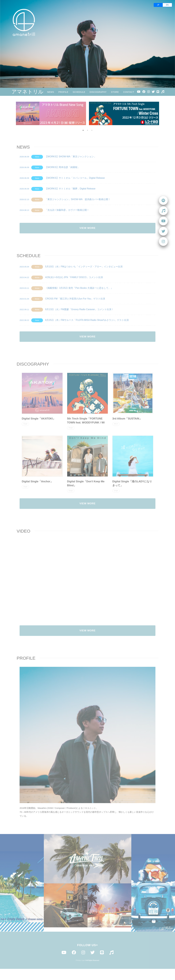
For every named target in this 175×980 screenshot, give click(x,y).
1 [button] (83, 130)
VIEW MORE (87, 237)
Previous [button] (12, 113)
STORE (115, 92)
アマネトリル (28, 92)
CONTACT (129, 92)
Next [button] (163, 113)
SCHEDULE (79, 92)
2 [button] (87, 130)
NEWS (51, 92)
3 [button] (92, 130)
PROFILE (63, 92)
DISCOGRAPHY (98, 92)
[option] (51, 113)
